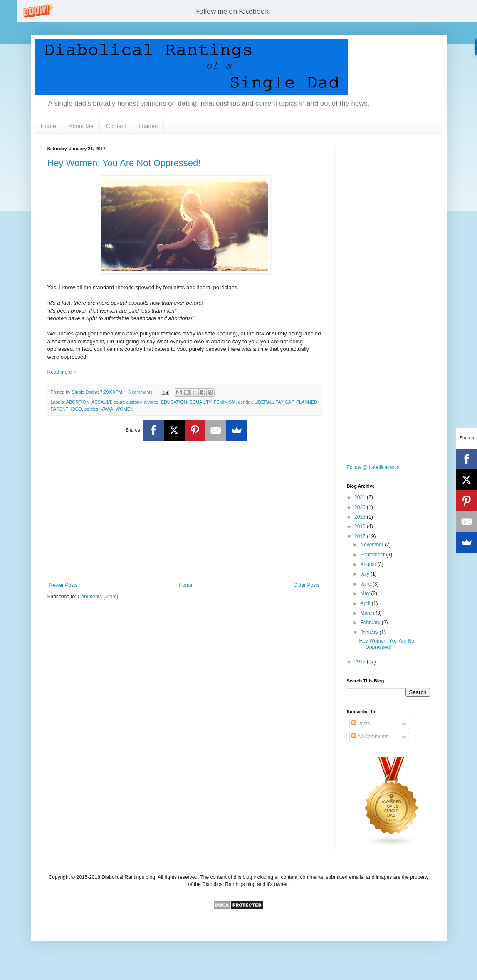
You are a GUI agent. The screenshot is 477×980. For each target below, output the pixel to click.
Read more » (62, 372)
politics (91, 409)
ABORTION (78, 402)
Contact (116, 126)
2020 (361, 507)
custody (134, 402)
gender (245, 402)
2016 (361, 662)
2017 (361, 536)
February (371, 623)
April (366, 603)
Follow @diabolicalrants (373, 467)
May (366, 593)
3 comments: (142, 392)
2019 (361, 517)
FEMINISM (225, 402)
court (119, 402)
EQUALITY (200, 402)
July (365, 574)
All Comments (370, 737)
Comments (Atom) (98, 597)
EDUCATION (174, 402)
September (373, 555)
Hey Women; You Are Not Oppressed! (124, 163)
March (368, 613)
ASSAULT (101, 402)
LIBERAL (263, 402)
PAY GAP (284, 402)
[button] (232, 11)
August (369, 564)
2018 (361, 526)
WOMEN (125, 409)
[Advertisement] (185, 514)
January (370, 633)
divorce (151, 402)
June (366, 584)
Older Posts (307, 585)
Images (148, 126)
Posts (361, 724)
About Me (81, 126)
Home (48, 126)
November (372, 545)
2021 (361, 497)
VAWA (107, 409)
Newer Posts (64, 585)
